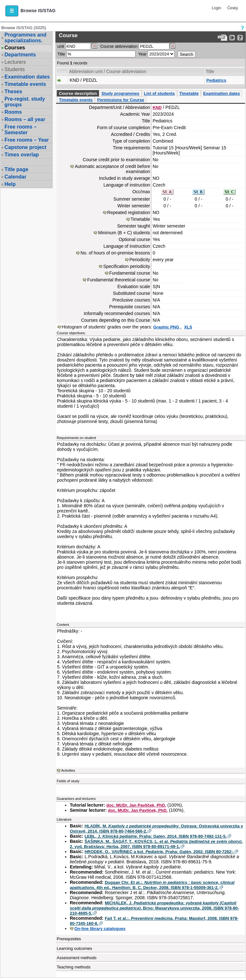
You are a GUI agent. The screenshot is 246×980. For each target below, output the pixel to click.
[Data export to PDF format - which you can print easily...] (222, 38)
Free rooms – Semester (20, 130)
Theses (13, 91)
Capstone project (25, 147)
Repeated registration (129, 212)
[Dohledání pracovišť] (94, 46)
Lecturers (15, 62)
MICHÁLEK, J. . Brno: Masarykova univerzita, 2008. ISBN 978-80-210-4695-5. (154, 908)
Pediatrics (216, 80)
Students (15, 69)
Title (61, 54)
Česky (233, 8)
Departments (20, 55)
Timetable (189, 93)
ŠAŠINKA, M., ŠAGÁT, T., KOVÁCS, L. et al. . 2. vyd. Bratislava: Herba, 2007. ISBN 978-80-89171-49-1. (156, 844)
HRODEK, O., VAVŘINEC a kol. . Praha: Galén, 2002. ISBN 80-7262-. (159, 852)
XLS (188, 327)
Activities (68, 770)
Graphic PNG (167, 327)
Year (142, 54)
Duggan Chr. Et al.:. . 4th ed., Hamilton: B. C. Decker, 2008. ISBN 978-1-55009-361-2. (152, 885)
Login (216, 8)
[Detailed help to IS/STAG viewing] (240, 38)
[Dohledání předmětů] (173, 46)
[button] (12, 11)
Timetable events (25, 84)
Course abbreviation (119, 46)
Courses (15, 48)
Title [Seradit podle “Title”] (210, 71)
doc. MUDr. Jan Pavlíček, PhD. (136, 805)
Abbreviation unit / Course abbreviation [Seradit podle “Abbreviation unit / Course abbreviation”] (108, 71)
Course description (78, 93)
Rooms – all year (25, 119)
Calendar (15, 177)
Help (10, 184)
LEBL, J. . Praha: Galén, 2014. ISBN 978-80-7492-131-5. (156, 836)
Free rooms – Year (27, 140)
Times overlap (22, 155)
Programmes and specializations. (25, 38)
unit (61, 46)
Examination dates (27, 77)
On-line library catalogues (100, 929)
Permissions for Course (121, 100)
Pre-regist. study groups (25, 102)
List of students (159, 93)
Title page (16, 169)
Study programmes (120, 93)
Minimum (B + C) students (124, 233)
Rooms (13, 112)
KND (157, 108)
